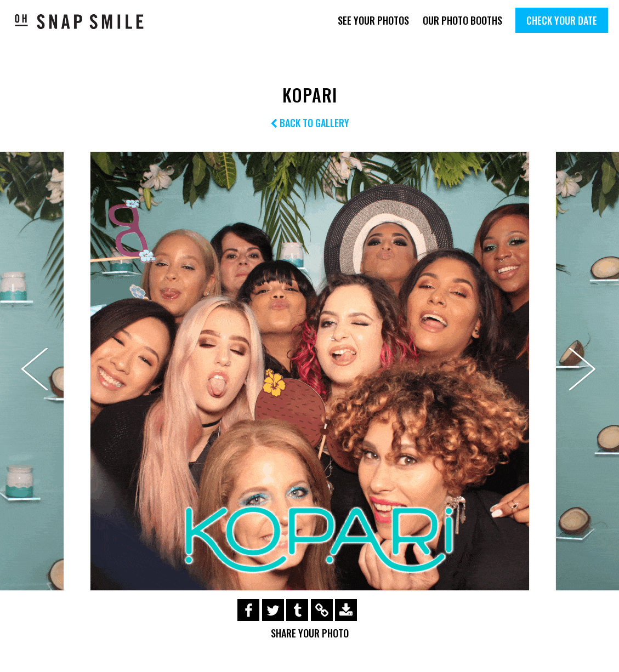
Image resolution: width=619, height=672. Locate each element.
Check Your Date (562, 20)
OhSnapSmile (79, 21)
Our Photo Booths (462, 20)
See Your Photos (373, 20)
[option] (309, 371)
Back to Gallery (310, 123)
